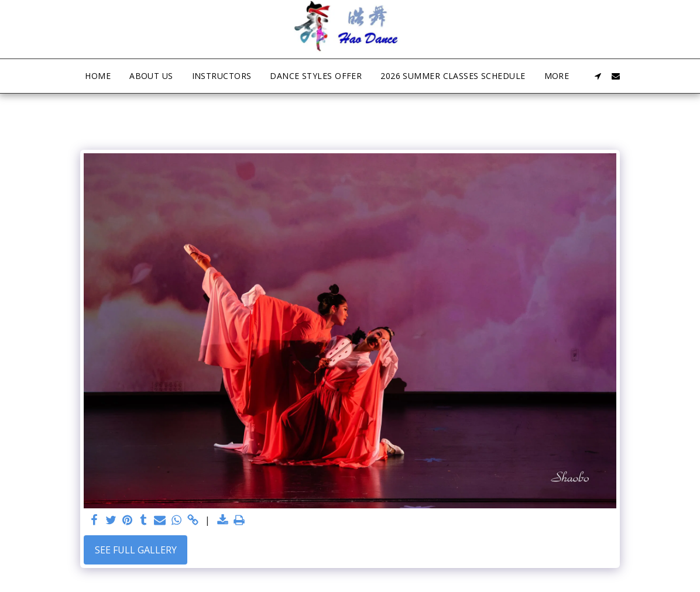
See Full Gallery (136, 550)
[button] (598, 76)
